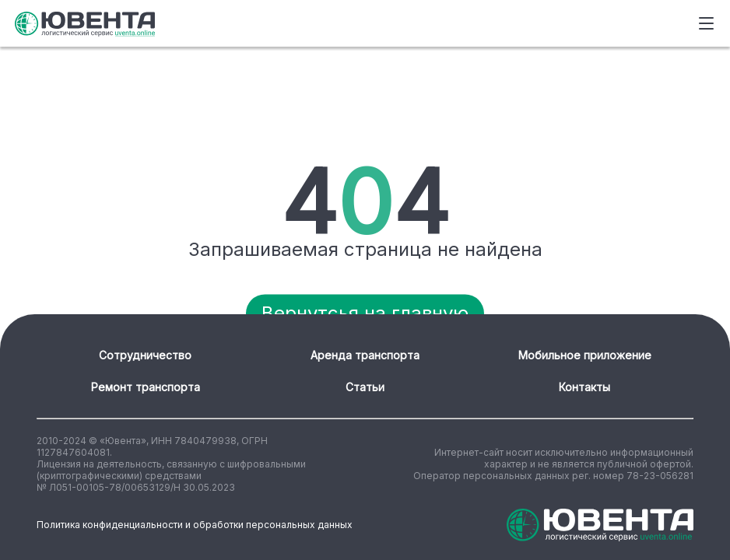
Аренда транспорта (365, 355)
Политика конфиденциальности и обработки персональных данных (195, 525)
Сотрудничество (145, 355)
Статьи (365, 387)
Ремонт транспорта (146, 387)
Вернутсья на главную (365, 313)
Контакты (584, 387)
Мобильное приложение (585, 355)
